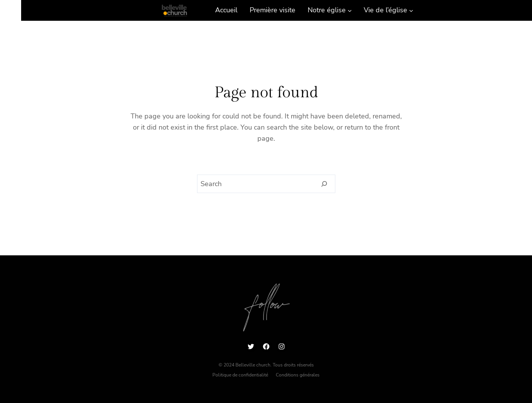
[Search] (324, 184)
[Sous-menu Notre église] (350, 10)
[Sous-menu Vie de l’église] (411, 10)
